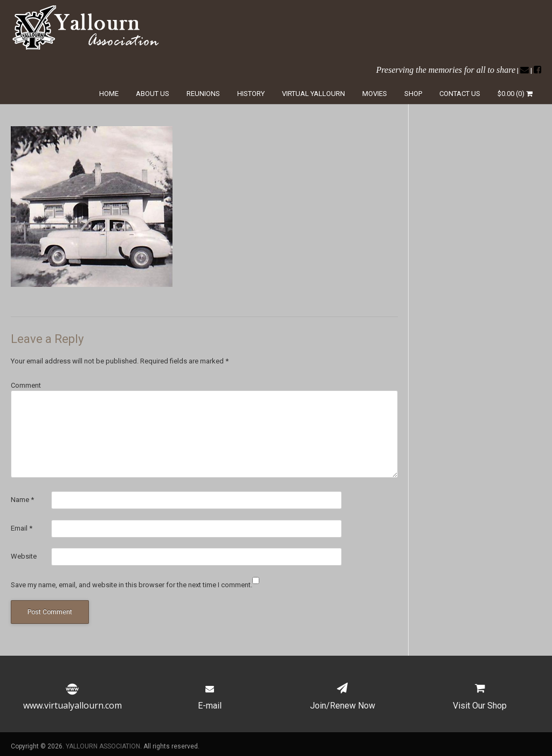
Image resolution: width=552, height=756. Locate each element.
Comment (26, 385)
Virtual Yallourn (313, 94)
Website (24, 556)
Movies (375, 94)
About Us (153, 94)
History (251, 94)
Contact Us (460, 94)
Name (22, 500)
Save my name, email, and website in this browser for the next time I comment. (132, 585)
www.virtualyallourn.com (73, 699)
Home (109, 94)
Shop (413, 94)
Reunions (203, 94)
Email (22, 528)
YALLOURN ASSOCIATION (103, 746)
